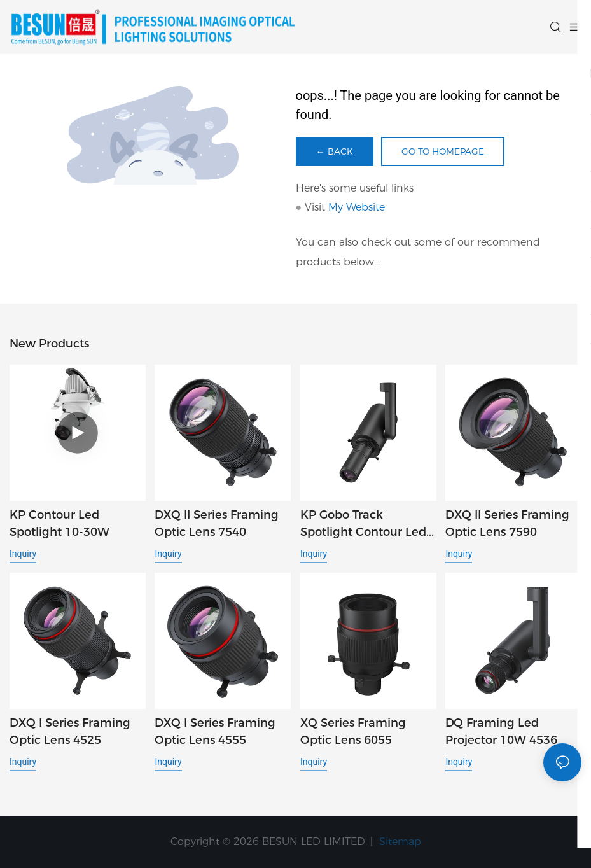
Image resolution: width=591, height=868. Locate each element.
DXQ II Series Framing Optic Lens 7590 (507, 523)
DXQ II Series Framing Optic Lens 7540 (217, 523)
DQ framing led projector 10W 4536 (501, 731)
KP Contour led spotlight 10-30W (59, 523)
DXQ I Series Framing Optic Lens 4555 (215, 731)
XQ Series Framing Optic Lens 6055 (353, 731)
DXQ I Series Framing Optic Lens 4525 (70, 731)
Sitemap (399, 842)
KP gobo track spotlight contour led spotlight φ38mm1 (363, 524)
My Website (357, 207)
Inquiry (23, 554)
